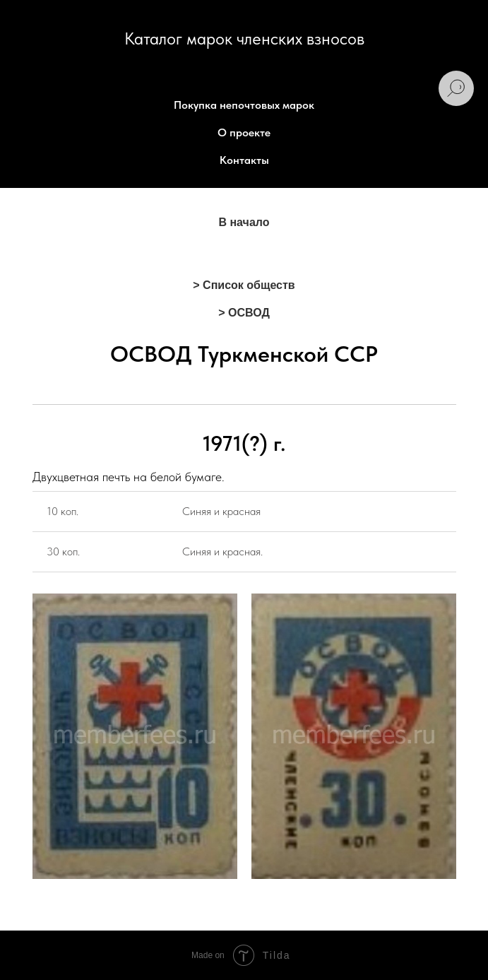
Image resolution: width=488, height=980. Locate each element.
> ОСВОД (244, 313)
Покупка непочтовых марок (244, 105)
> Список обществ (244, 285)
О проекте (244, 132)
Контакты (244, 160)
